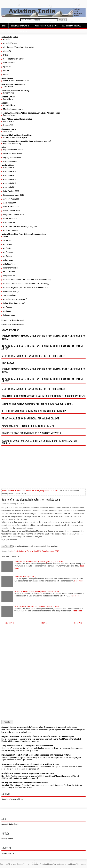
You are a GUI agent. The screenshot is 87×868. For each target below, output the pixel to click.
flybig (6, 55)
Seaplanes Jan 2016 (49, 491)
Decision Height (9, 31)
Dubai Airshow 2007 (12, 219)
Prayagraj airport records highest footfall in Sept (28, 426)
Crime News (8, 99)
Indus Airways (9, 315)
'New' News (8, 87)
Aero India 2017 (10, 175)
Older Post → (79, 623)
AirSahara (7, 311)
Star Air (6, 71)
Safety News (9, 93)
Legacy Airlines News (12, 157)
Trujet (6, 236)
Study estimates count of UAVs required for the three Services (33, 356)
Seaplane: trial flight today (25, 576)
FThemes (12, 864)
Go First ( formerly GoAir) (14, 59)
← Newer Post (8, 623)
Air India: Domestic (11, 284)
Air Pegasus (8, 252)
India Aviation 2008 (11, 207)
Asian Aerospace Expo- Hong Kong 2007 (20, 226)
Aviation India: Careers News (46, 26)
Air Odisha (8, 256)
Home (4, 26)
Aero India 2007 (10, 222)
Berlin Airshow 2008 (11, 211)
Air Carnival (8, 244)
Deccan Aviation (10, 161)
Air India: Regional (11, 287)
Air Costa (7, 248)
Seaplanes (8, 131)
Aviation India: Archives (72, 26)
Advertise (23, 31)
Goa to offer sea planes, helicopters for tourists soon (31, 499)
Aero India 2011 (10, 187)
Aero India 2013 (10, 183)
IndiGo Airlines (9, 63)
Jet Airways (8, 260)
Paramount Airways (11, 291)
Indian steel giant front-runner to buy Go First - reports (31, 433)
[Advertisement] (43, 468)
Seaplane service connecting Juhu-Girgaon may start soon (39, 561)
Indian (6, 303)
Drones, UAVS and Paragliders (16, 137)
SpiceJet (7, 67)
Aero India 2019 (10, 171)
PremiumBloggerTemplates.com (53, 864)
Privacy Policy (7, 839)
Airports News (9, 105)
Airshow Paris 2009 (11, 199)
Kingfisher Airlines (11, 268)
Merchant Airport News (13, 109)
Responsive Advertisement (13, 320)
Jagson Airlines (10, 295)
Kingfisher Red (9, 276)
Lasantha (35, 864)
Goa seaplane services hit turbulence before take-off (37, 606)
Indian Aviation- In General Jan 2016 (24, 491)
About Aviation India (10, 824)
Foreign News (9, 115)
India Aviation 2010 (11, 191)
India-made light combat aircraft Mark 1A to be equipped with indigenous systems (43, 396)
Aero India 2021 (10, 167)
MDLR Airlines (9, 272)
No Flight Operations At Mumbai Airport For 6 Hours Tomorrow (34, 411)
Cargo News (8, 121)
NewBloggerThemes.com (77, 864)
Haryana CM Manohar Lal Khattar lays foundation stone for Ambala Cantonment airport (42, 347)
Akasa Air (7, 51)
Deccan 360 (8, 125)
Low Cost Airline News (13, 154)
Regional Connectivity (12, 143)
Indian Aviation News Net (21, 26)
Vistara (6, 75)
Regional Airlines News (13, 150)
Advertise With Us (9, 853)
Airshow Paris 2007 (11, 230)
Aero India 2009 (10, 203)
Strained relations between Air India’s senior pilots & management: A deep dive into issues (43, 338)
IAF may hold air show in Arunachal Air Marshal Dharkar (30, 418)
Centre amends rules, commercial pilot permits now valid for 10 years (37, 404)
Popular (7, 722)
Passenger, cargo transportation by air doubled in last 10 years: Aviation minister (39, 442)
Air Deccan (8, 307)
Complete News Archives (12, 799)
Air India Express (10, 43)
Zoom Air (7, 240)
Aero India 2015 (10, 179)
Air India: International (12, 280)
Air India (7, 39)
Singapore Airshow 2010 (14, 195)
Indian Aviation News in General (16, 81)
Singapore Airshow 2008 (14, 215)
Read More (79, 581)
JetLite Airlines (9, 264)
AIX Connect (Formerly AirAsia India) (18, 47)
